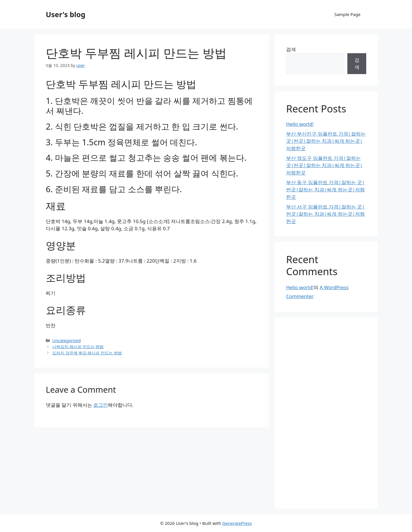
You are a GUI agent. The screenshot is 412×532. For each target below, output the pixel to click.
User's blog (66, 14)
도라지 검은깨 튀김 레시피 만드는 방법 (87, 353)
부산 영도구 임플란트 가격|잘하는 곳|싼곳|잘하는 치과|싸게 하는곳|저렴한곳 (324, 165)
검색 (291, 49)
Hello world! (300, 124)
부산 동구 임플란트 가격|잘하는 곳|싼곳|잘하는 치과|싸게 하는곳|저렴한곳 (325, 190)
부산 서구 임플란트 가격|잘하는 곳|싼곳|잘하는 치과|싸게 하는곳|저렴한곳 (325, 214)
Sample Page (347, 14)
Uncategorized (67, 341)
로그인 (101, 405)
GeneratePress (237, 523)
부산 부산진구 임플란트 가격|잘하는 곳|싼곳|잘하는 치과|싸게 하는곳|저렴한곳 (326, 141)
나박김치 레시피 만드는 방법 (78, 347)
